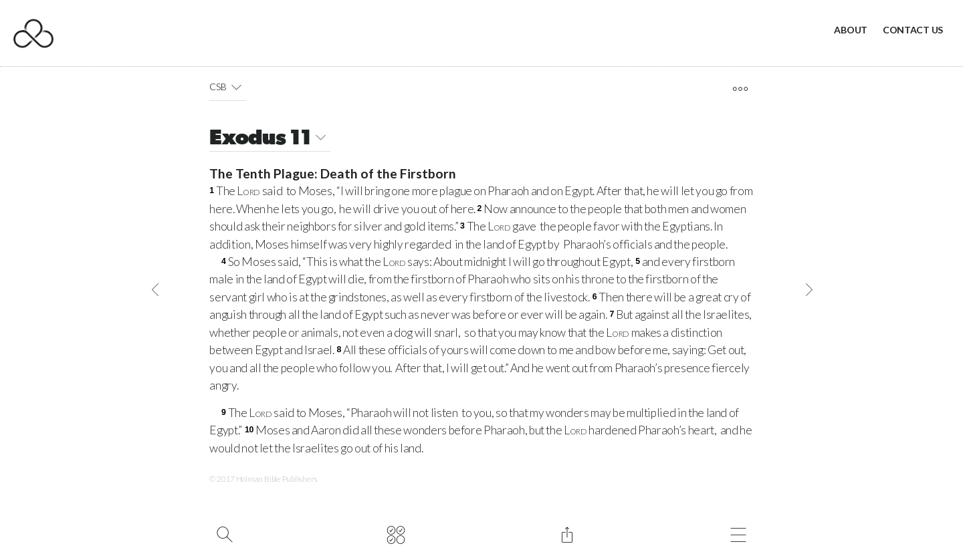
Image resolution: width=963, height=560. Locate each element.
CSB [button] (228, 87)
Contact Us (913, 30)
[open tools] (740, 89)
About (851, 30)
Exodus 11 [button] (270, 139)
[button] (236, 87)
